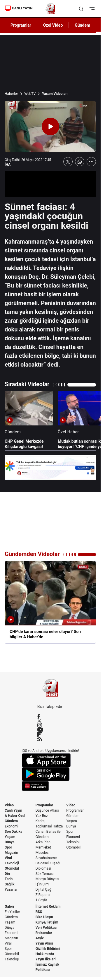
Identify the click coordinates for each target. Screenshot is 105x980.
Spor (8, 847)
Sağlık (10, 884)
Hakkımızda (45, 954)
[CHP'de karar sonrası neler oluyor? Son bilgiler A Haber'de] (50, 602)
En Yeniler (12, 912)
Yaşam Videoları (55, 94)
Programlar (44, 805)
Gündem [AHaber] (82, 25)
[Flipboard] (50, 734)
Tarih (9, 879)
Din (7, 874)
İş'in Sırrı (42, 884)
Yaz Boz (42, 816)
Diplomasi (43, 868)
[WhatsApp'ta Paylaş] (80, 162)
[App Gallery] (50, 786)
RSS (39, 912)
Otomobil (12, 868)
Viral (8, 858)
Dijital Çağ (43, 890)
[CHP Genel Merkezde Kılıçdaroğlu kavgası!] (29, 420)
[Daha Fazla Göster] (91, 162)
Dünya (10, 842)
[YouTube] (50, 730)
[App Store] (50, 760)
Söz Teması (45, 874)
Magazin (11, 853)
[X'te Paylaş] (68, 162)
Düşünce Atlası (47, 810)
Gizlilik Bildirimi (48, 949)
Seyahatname (46, 858)
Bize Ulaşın (44, 917)
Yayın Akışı (44, 943)
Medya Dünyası (47, 879)
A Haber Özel (15, 816)
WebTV (30, 94)
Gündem (11, 821)
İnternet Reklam (48, 907)
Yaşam (10, 837)
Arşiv (40, 938)
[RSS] (50, 739)
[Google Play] (50, 774)
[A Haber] (50, 9)
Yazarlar (11, 890)
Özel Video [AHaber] (53, 25)
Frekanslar (44, 933)
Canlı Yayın (13, 810)
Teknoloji (12, 863)
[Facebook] (50, 716)
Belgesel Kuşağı (48, 863)
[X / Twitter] (50, 721)
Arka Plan (43, 842)
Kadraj (41, 821)
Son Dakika (14, 832)
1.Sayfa (41, 900)
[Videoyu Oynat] (50, 126)
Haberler (11, 94)
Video (9, 805)
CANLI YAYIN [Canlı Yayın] (19, 8)
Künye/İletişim (47, 922)
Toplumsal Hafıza (49, 826)
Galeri (9, 907)
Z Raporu (43, 895)
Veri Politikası (47, 928)
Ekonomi (12, 826)
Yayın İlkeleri (46, 959)
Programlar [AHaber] (21, 25)
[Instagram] (50, 725)
